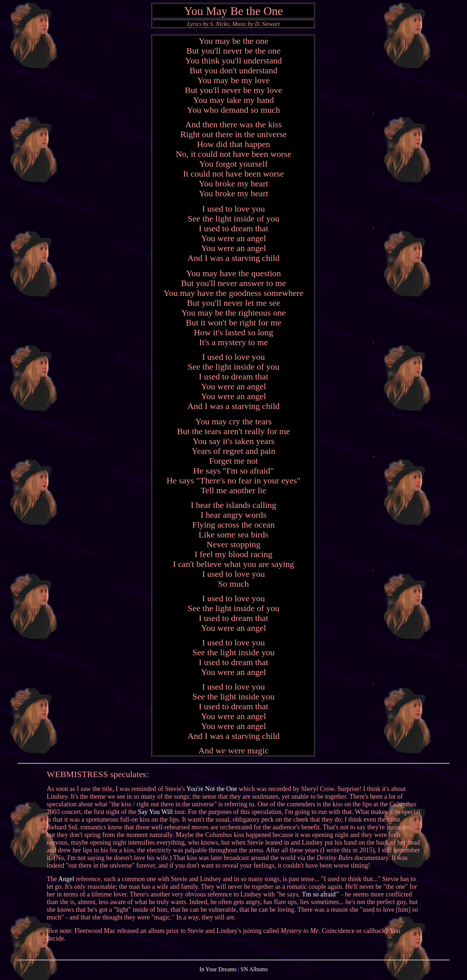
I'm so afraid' (320, 898)
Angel (66, 882)
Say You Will (155, 815)
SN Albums (254, 974)
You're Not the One (212, 792)
